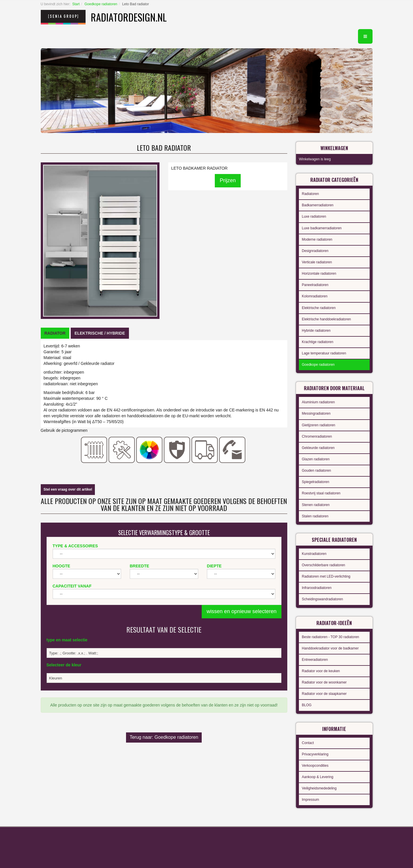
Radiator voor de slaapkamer (324, 694)
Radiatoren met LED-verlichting (326, 576)
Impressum (310, 800)
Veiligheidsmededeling (319, 788)
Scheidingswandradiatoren (322, 599)
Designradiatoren (315, 251)
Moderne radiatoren (317, 239)
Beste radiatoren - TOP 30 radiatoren (330, 637)
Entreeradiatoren (315, 660)
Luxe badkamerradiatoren (322, 228)
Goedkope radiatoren (101, 4)
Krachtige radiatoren (318, 342)
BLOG (307, 705)
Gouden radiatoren (316, 471)
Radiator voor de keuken (321, 671)
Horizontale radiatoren (319, 274)
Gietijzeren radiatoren (319, 425)
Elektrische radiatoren (319, 308)
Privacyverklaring (315, 754)
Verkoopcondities (315, 766)
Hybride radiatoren (316, 331)
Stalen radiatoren (315, 516)
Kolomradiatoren (315, 296)
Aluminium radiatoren (318, 402)
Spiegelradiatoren (315, 482)
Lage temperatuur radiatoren (324, 353)
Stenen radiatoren (316, 505)
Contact (308, 743)
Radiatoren (310, 194)
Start (76, 4)
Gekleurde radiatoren (318, 448)
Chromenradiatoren (317, 436)
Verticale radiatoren (317, 262)
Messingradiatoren (316, 413)
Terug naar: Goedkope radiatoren (164, 737)
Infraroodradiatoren (317, 588)
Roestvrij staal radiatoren (321, 493)
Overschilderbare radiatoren (324, 565)
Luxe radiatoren (314, 216)
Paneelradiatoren (315, 285)
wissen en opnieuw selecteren (242, 611)
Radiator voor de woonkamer (324, 682)
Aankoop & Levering (318, 777)
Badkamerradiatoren (318, 205)
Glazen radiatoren (316, 459)
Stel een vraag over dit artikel (68, 489)
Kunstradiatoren (314, 554)
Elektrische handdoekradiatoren (326, 319)
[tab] (55, 333)
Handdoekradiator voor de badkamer (330, 648)
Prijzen (228, 180)
